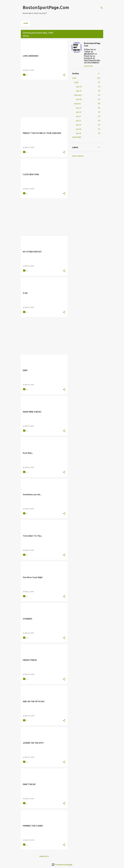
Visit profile (88, 66)
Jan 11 (78, 121)
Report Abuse (78, 156)
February (78, 95)
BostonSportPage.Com (46, 7)
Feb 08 (79, 99)
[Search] (102, 8)
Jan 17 (78, 116)
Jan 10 (79, 125)
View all (26, 36)
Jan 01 (79, 133)
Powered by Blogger (62, 865)
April (76, 82)
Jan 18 (79, 112)
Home (26, 23)
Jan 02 (79, 129)
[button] (64, 75)
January (77, 104)
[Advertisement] (43, 99)
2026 (74, 78)
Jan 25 (79, 108)
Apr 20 (79, 87)
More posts (44, 856)
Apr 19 (79, 91)
